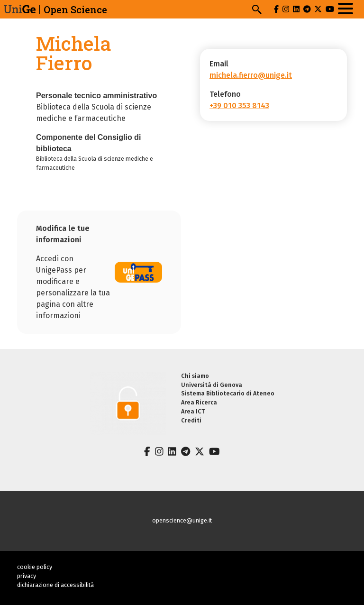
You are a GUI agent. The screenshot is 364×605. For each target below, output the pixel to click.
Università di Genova (212, 385)
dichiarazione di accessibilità (55, 585)
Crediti (191, 420)
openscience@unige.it (182, 520)
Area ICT (193, 411)
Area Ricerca (199, 402)
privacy (27, 576)
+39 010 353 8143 (239, 105)
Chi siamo (195, 376)
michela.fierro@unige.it (251, 75)
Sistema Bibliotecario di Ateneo (228, 393)
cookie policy (35, 567)
